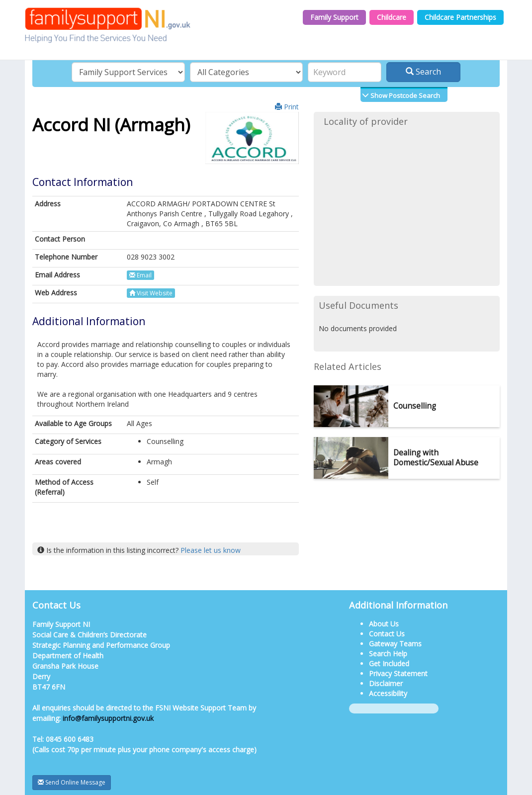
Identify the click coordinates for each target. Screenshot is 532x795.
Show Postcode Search (404, 95)
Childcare (392, 17)
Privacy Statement (398, 673)
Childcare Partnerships (460, 17)
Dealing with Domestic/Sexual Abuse (436, 458)
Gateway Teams (395, 644)
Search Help (388, 654)
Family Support (334, 17)
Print (287, 107)
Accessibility (388, 693)
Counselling (415, 406)
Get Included (389, 663)
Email (140, 275)
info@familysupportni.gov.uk (108, 718)
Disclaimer (386, 683)
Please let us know (211, 550)
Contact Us (387, 634)
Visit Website (151, 293)
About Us (384, 624)
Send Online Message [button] (72, 782)
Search (423, 72)
